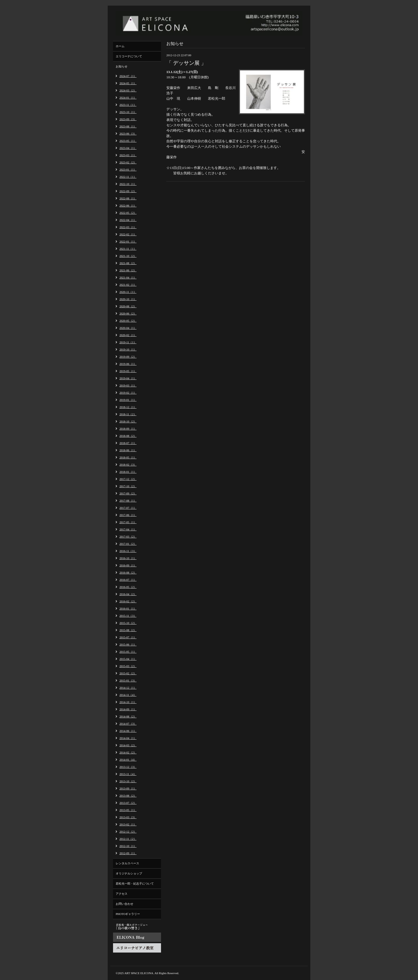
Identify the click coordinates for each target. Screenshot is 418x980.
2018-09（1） (128, 429)
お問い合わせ (124, 904)
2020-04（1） (128, 328)
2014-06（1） (128, 731)
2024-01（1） (128, 98)
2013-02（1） (128, 824)
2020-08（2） (128, 306)
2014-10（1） (128, 702)
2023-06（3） (128, 134)
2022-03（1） (128, 227)
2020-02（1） (128, 335)
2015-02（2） (128, 673)
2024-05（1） (128, 83)
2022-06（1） (128, 205)
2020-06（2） (128, 313)
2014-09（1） (128, 709)
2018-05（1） (128, 457)
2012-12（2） (128, 832)
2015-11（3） (128, 616)
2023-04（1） (128, 148)
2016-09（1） (128, 565)
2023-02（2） (128, 162)
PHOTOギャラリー (128, 914)
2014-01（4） (128, 760)
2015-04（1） (128, 659)
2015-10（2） (128, 623)
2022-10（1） (128, 184)
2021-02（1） (128, 285)
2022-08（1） (128, 198)
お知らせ (122, 66)
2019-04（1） (128, 378)
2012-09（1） (128, 853)
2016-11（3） (128, 551)
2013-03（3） (128, 817)
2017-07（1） (128, 508)
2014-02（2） (128, 752)
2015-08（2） (128, 630)
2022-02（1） (128, 234)
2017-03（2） (128, 537)
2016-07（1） (128, 580)
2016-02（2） (128, 601)
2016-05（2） (128, 587)
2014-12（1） (128, 688)
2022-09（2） (128, 191)
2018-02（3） (128, 465)
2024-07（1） (128, 76)
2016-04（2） (128, 594)
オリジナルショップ (129, 873)
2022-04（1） (128, 220)
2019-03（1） (128, 385)
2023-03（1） (128, 155)
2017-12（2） (128, 479)
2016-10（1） (128, 558)
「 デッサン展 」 (186, 63)
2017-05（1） (128, 522)
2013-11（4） (128, 774)
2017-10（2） (128, 486)
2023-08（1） (128, 126)
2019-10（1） (128, 349)
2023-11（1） (128, 105)
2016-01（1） (128, 608)
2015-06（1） (128, 644)
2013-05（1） (128, 810)
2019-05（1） (128, 371)
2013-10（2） (128, 781)
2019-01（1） (128, 400)
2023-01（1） (128, 170)
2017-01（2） (128, 544)
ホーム (120, 46)
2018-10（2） (128, 421)
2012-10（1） (128, 846)
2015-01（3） (128, 680)
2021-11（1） (128, 249)
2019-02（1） (128, 393)
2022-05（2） (128, 213)
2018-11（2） (128, 414)
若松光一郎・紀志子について (135, 884)
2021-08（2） (128, 263)
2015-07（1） (128, 637)
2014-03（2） (128, 745)
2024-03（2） (128, 90)
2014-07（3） (128, 724)
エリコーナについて (129, 56)
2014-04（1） (128, 738)
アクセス (122, 894)
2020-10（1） (128, 299)
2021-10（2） (128, 256)
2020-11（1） (128, 292)
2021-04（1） (128, 277)
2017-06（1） (128, 515)
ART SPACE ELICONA (139, 973)
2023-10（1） (128, 112)
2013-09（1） (128, 788)
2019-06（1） (128, 364)
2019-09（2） (128, 357)
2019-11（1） (128, 342)
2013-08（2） (128, 796)
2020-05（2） (128, 321)
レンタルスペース (127, 863)
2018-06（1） (128, 450)
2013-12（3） (128, 767)
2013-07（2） (128, 803)
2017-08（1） (128, 501)
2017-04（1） (128, 529)
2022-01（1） (128, 241)
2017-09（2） (128, 493)
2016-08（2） (128, 572)
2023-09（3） (128, 119)
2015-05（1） (128, 652)
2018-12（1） (128, 407)
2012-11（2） (128, 839)
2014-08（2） (128, 716)
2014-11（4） (128, 695)
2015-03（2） (128, 666)
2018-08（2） (128, 436)
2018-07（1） (128, 443)
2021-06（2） (128, 270)
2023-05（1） (128, 141)
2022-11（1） (128, 177)
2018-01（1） (128, 472)
